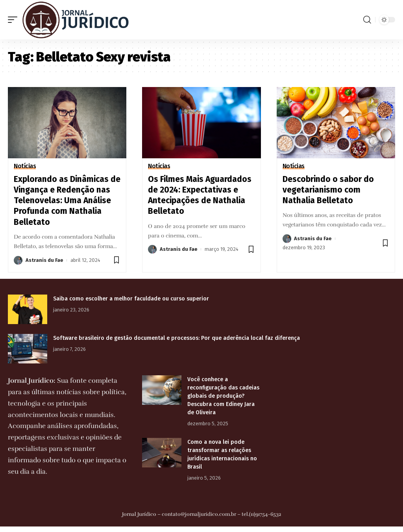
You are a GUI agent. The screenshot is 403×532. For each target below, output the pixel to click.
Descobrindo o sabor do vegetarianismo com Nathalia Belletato (328, 190)
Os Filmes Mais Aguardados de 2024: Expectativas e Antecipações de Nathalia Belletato (200, 195)
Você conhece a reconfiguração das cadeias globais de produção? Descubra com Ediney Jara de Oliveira (223, 396)
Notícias (25, 166)
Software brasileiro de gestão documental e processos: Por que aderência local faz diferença (177, 338)
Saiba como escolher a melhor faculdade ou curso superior (131, 299)
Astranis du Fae (45, 260)
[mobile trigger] (15, 20)
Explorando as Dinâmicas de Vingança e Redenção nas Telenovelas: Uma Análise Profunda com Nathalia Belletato (67, 201)
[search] (367, 20)
